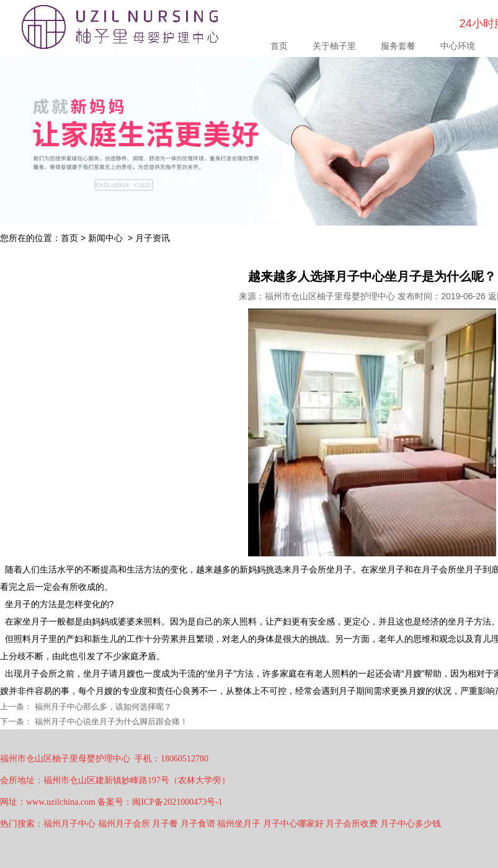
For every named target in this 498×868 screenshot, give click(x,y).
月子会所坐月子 (322, 569)
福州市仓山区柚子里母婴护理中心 (330, 296)
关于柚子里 (334, 46)
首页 (279, 46)
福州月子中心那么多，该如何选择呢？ (102, 707)
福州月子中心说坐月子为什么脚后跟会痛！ (110, 721)
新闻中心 (105, 238)
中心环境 (458, 46)
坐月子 (18, 604)
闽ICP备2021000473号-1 (177, 802)
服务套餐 (398, 46)
